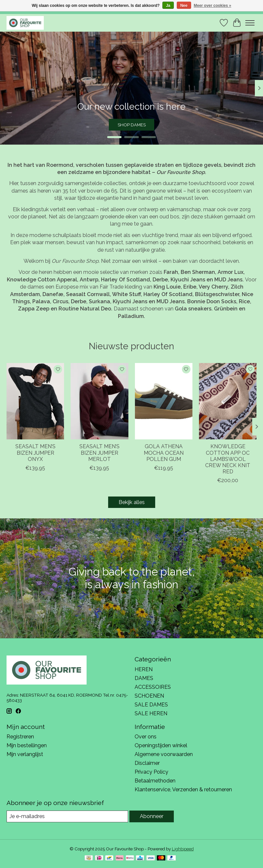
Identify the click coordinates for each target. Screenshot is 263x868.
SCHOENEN (149, 696)
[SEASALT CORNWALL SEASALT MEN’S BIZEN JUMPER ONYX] (35, 401)
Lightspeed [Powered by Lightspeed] (183, 849)
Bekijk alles (132, 502)
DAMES (144, 678)
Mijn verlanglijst (25, 754)
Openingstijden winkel (161, 745)
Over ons (146, 737)
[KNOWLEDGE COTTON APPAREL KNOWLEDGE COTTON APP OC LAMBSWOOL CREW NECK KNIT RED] (228, 401)
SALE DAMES (151, 705)
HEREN (144, 669)
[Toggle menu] (250, 23)
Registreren (20, 737)
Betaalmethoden (155, 781)
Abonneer (152, 816)
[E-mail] (67, 816)
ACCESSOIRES (153, 687)
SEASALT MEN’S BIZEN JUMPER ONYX (35, 453)
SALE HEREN (151, 713)
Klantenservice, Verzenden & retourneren (183, 789)
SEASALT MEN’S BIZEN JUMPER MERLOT (99, 453)
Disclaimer (147, 763)
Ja (168, 6)
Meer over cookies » (213, 6)
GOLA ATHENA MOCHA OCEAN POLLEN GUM (164, 453)
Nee (184, 6)
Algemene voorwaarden (164, 754)
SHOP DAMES (132, 124)
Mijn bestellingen (27, 745)
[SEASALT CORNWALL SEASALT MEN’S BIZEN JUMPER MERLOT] (99, 401)
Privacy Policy (151, 772)
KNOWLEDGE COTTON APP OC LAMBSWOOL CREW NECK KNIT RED (228, 459)
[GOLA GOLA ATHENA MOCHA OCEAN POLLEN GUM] (164, 401)
